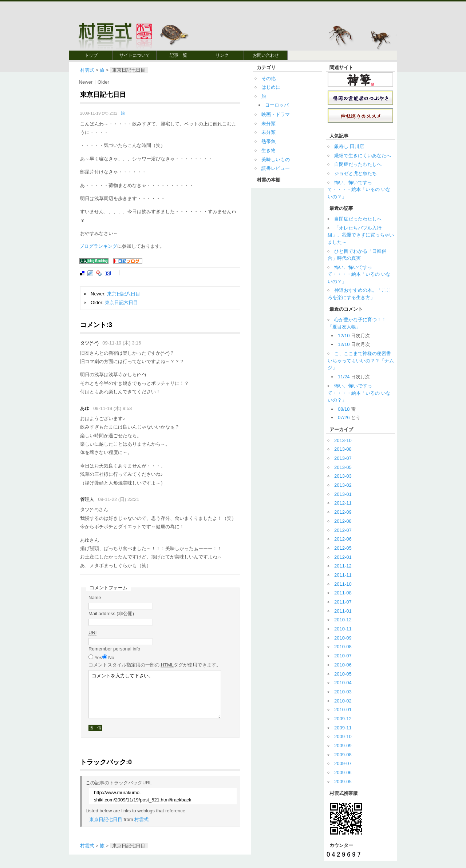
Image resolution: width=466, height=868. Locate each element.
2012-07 (343, 530)
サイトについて (135, 55)
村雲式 (87, 70)
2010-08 (343, 647)
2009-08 (343, 755)
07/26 (344, 417)
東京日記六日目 (121, 302)
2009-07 (343, 763)
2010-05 (343, 674)
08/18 (344, 409)
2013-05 (343, 467)
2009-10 (343, 736)
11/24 (344, 377)
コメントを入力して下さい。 (155, 694)
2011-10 (343, 584)
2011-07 (343, 602)
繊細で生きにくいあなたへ (363, 156)
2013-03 (343, 476)
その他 (268, 78)
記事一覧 (178, 55)
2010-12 (343, 620)
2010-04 (343, 683)
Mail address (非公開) (111, 614)
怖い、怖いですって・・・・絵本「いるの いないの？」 (359, 190)
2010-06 (343, 665)
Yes (98, 658)
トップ (91, 55)
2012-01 (343, 557)
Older (103, 82)
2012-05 (343, 548)
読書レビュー (276, 168)
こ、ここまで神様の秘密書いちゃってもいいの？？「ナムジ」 (361, 361)
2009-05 (343, 782)
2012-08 (343, 521)
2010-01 (343, 710)
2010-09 (343, 638)
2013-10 (343, 440)
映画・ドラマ (276, 114)
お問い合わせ (266, 55)
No (111, 658)
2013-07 (343, 458)
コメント (155, 665)
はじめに (271, 87)
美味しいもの (276, 160)
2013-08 (343, 449)
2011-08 (343, 593)
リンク (222, 55)
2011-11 (343, 575)
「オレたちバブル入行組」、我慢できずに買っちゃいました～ (361, 235)
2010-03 (343, 692)
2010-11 (343, 629)
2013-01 (343, 494)
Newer (86, 82)
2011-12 (343, 566)
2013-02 (343, 485)
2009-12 (343, 719)
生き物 (268, 150)
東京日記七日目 (106, 819)
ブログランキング (98, 246)
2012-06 (343, 539)
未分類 (268, 124)
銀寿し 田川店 (349, 146)
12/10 (344, 336)
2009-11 (343, 728)
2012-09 (343, 512)
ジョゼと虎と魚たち (356, 173)
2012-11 (343, 503)
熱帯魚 (268, 141)
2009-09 (343, 746)
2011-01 (343, 611)
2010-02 (343, 701)
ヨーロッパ (277, 105)
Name (95, 598)
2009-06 (343, 773)
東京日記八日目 (124, 294)
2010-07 (343, 656)
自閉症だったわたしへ (358, 164)
